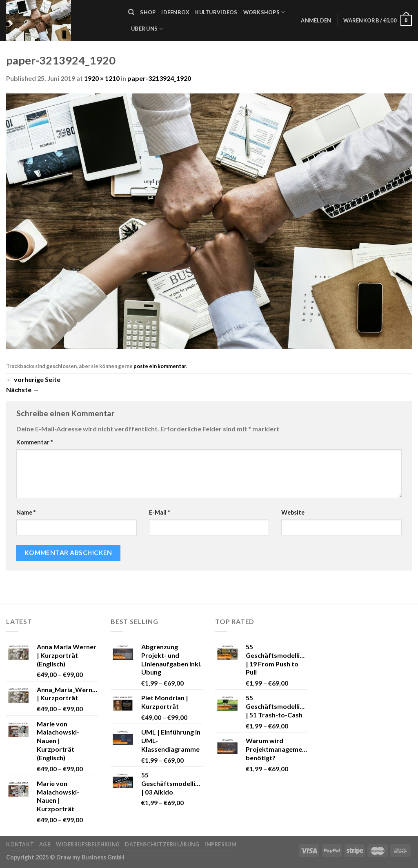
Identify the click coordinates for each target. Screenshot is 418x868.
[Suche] (131, 12)
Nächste (23, 390)
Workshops (264, 12)
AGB (45, 845)
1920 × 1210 (102, 78)
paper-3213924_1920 (159, 78)
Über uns (147, 29)
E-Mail (159, 512)
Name (26, 512)
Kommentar (34, 442)
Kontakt (20, 845)
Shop (148, 12)
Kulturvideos (216, 12)
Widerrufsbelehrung (88, 845)
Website (293, 512)
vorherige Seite (33, 379)
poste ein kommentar (160, 366)
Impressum (220, 845)
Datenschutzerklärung (162, 845)
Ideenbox (175, 12)
